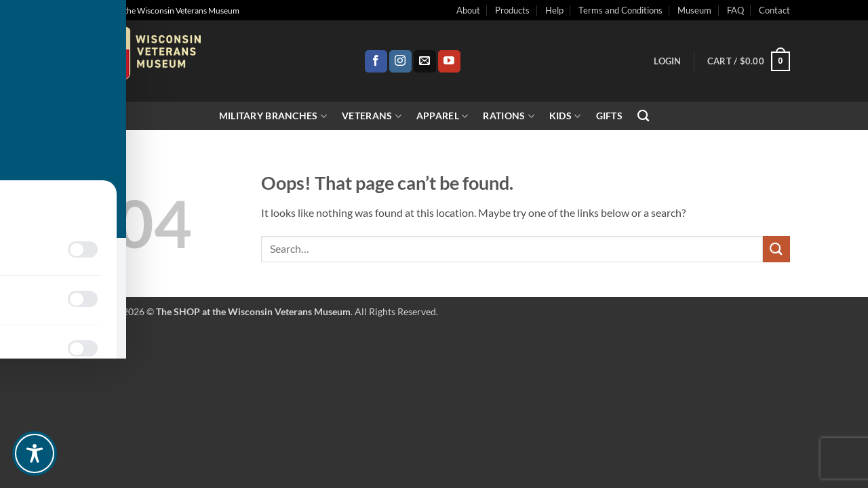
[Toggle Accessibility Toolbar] (35, 453)
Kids (565, 116)
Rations (509, 116)
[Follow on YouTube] (449, 62)
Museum (694, 10)
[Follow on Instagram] (400, 62)
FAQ (735, 10)
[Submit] (776, 249)
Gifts (609, 116)
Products (512, 10)
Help (554, 10)
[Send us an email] (425, 62)
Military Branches (273, 116)
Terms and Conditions (620, 10)
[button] (667, 61)
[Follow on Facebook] (376, 62)
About (468, 10)
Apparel (442, 116)
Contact (774, 10)
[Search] (643, 116)
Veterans (372, 116)
